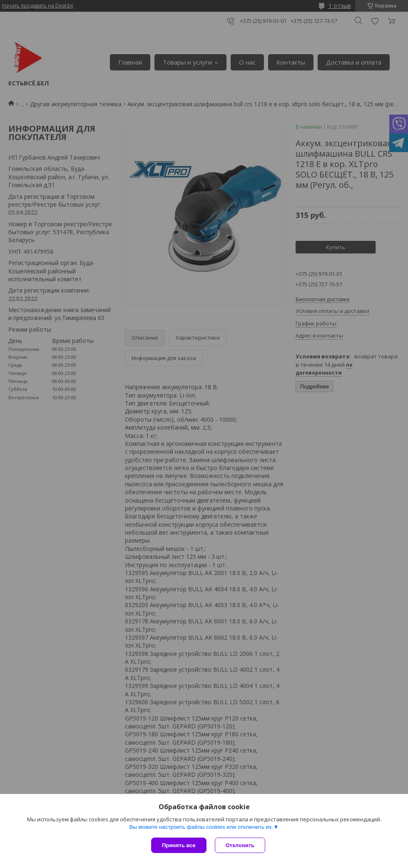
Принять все (179, 845)
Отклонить (240, 845)
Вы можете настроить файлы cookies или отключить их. (201, 827)
